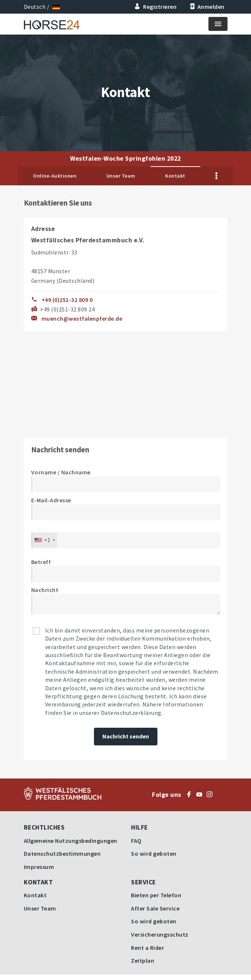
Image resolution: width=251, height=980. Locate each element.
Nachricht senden (126, 736)
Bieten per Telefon (156, 895)
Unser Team (121, 176)
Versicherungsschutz (160, 934)
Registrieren (156, 7)
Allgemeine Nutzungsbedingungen (71, 841)
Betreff (41, 562)
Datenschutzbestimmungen (62, 854)
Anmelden (206, 7)
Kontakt (175, 176)
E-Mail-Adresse (51, 500)
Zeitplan (143, 961)
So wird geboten (154, 854)
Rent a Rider (148, 948)
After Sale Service (155, 908)
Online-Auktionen (55, 176)
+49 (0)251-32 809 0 (67, 300)
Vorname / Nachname (61, 472)
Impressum (39, 867)
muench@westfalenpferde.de (82, 318)
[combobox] (44, 540)
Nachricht (45, 590)
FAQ (136, 841)
